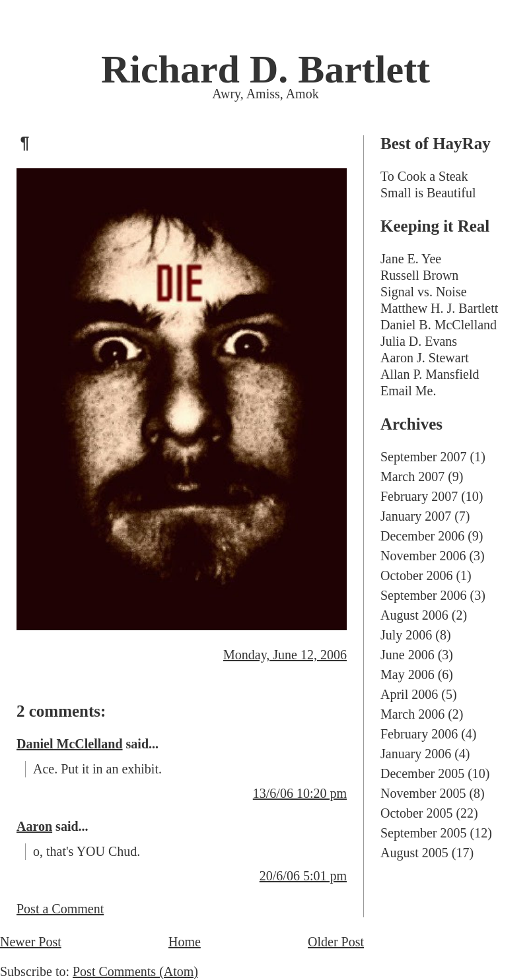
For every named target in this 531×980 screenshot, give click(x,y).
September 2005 (424, 833)
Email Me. (408, 391)
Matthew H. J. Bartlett (439, 308)
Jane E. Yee (411, 259)
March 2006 (412, 714)
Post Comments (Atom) (135, 971)
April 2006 (409, 694)
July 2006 (406, 635)
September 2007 (424, 457)
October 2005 (416, 813)
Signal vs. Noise (424, 292)
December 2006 (422, 536)
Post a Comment (60, 909)
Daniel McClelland (70, 744)
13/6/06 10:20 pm (300, 793)
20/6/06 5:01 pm (303, 876)
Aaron (34, 826)
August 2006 (414, 615)
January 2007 (416, 516)
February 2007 (419, 496)
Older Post (336, 942)
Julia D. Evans (419, 341)
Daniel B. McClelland (439, 325)
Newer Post (31, 942)
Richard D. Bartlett (265, 69)
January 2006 (416, 754)
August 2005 (414, 853)
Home (185, 942)
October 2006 (416, 575)
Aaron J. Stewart (425, 358)
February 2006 (419, 734)
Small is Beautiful (428, 193)
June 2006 (407, 655)
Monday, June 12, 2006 (285, 655)
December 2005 (422, 773)
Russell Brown (419, 275)
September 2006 (424, 595)
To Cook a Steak (424, 176)
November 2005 (423, 793)
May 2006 (407, 674)
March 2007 (412, 476)
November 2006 (423, 556)
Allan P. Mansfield (430, 374)
